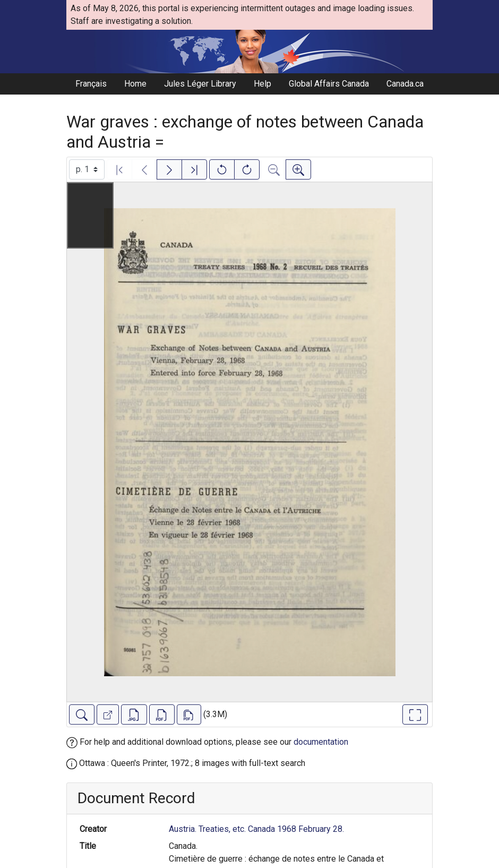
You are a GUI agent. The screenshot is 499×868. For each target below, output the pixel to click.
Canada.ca (405, 84)
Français (91, 84)
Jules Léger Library (200, 84)
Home (135, 84)
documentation (321, 742)
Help (263, 84)
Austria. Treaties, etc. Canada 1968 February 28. (256, 829)
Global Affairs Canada (329, 84)
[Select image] (87, 169)
